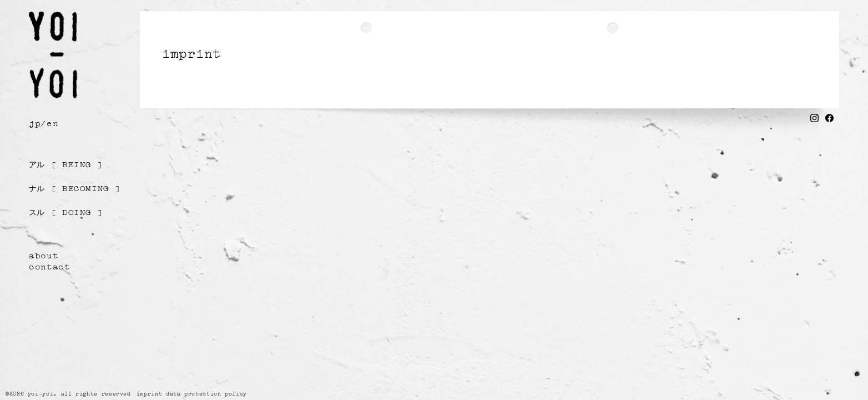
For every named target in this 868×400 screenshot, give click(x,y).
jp (35, 122)
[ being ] (66, 163)
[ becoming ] (75, 187)
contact (49, 266)
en (52, 122)
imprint (149, 393)
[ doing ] (66, 211)
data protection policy (206, 393)
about (44, 254)
